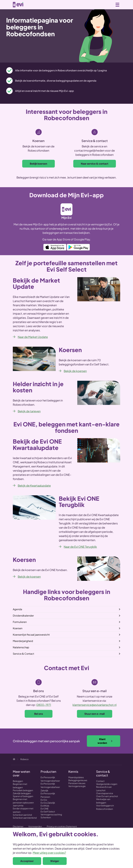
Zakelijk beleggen (22, 793)
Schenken (46, 817)
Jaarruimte (18, 805)
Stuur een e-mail (95, 714)
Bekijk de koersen (75, 371)
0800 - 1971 (111, 5)
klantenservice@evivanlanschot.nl (95, 705)
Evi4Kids (45, 806)
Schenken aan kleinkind (25, 818)
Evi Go (44, 800)
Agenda (17, 609)
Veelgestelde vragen (107, 784)
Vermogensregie (77, 786)
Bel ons (39, 714)
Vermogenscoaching (51, 814)
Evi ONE (45, 809)
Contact (100, 781)
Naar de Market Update (33, 337)
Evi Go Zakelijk (48, 803)
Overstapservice (105, 793)
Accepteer (27, 861)
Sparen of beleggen (23, 796)
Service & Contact (23, 654)
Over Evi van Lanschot (107, 796)
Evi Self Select (48, 811)
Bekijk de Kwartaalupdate (34, 485)
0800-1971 (44, 705)
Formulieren (20, 622)
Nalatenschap (21, 647)
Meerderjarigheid (23, 641)
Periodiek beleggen (23, 790)
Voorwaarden (35, 826)
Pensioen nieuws (77, 783)
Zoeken (104, 4)
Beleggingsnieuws (78, 780)
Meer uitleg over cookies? (49, 853)
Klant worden (105, 741)
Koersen (18, 628)
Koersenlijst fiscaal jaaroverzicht (31, 635)
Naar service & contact (95, 164)
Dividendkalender (23, 616)
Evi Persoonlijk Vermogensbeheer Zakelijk (50, 787)
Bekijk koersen (38, 164)
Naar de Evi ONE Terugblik (80, 547)
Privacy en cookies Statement (62, 826)
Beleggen (18, 781)
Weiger (55, 861)
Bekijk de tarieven (29, 411)
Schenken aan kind (22, 815)
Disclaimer (18, 826)
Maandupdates (76, 777)
